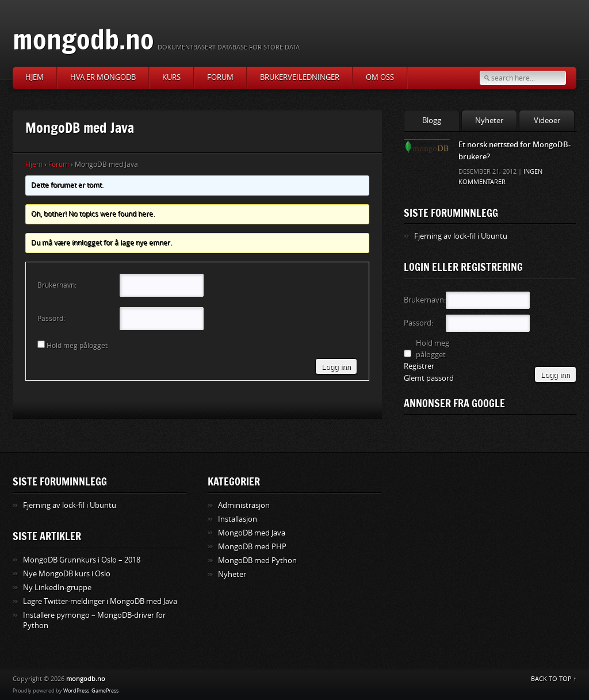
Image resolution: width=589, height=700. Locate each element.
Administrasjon (244, 505)
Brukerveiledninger (300, 77)
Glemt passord (429, 378)
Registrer (419, 366)
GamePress (105, 691)
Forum (220, 77)
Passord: (51, 319)
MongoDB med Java (252, 533)
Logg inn (336, 367)
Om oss (380, 77)
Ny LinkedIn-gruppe (57, 588)
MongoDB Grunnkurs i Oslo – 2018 (82, 560)
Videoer (547, 121)
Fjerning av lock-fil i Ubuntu (461, 236)
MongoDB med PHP (252, 547)
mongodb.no (83, 39)
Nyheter (489, 121)
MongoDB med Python (257, 561)
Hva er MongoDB (103, 77)
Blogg (432, 121)
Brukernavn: (57, 285)
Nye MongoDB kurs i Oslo (67, 574)
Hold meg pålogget (77, 346)
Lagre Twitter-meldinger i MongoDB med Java (100, 601)
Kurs (171, 77)
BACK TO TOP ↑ (554, 679)
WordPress (76, 691)
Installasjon (238, 519)
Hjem (35, 77)
